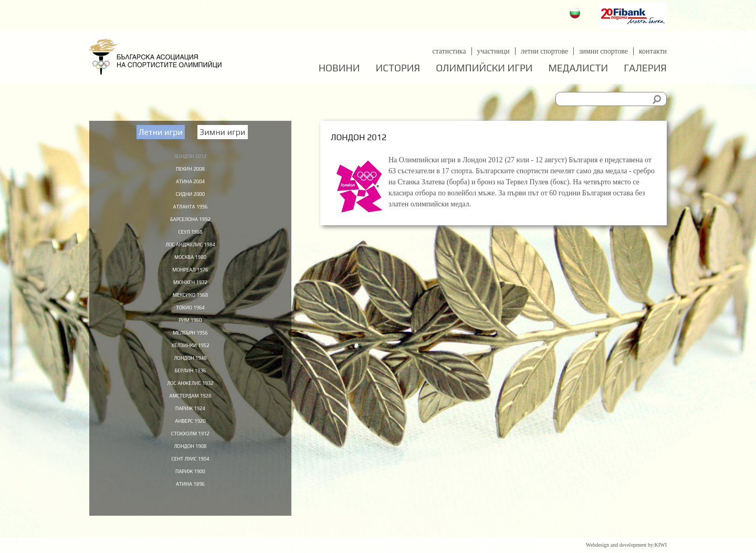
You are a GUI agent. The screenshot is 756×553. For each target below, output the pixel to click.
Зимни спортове (603, 51)
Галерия (645, 68)
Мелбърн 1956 (190, 343)
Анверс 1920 (190, 437)
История (398, 68)
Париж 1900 (190, 491)
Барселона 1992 (190, 223)
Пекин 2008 (191, 169)
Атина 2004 (191, 182)
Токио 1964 (190, 316)
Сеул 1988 (190, 236)
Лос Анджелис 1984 (191, 249)
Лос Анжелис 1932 (190, 397)
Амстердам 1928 (190, 410)
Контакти (653, 51)
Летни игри (161, 132)
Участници (493, 51)
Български (576, 14)
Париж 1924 (190, 423)
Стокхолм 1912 (190, 450)
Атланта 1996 (191, 209)
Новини (339, 68)
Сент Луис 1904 (190, 477)
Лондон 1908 (190, 464)
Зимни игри (223, 132)
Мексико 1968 (191, 303)
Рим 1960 (191, 330)
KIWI (661, 545)
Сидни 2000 (190, 196)
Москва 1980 (190, 263)
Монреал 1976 (190, 276)
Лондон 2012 (190, 155)
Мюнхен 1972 (190, 289)
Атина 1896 (191, 504)
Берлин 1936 (191, 383)
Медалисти (578, 68)
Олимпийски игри (484, 68)
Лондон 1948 (190, 370)
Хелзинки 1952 (190, 357)
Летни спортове (544, 51)
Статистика (448, 51)
